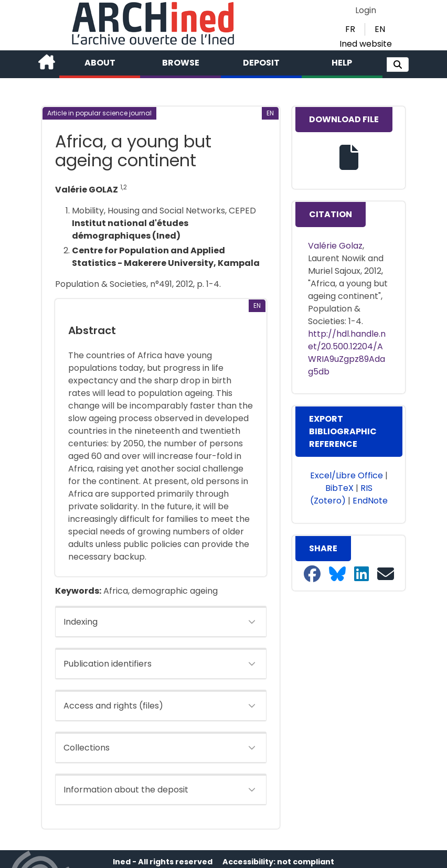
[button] (398, 65)
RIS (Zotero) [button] (341, 494)
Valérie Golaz (335, 246)
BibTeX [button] (339, 488)
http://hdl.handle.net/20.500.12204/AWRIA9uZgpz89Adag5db (347, 353)
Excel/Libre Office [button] (347, 475)
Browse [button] (181, 63)
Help (342, 63)
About (100, 63)
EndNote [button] (370, 501)
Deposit (261, 63)
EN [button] (380, 29)
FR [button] (350, 29)
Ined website (366, 44)
